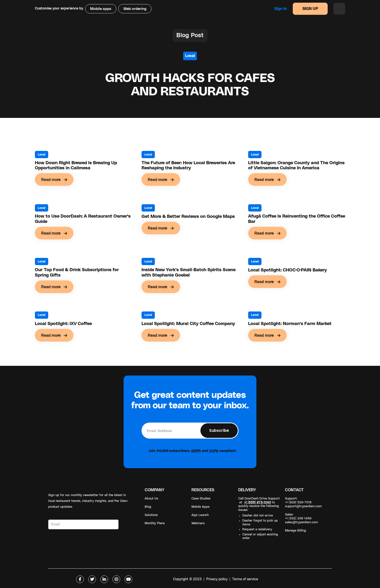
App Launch (200, 515)
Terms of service (245, 579)
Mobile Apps (201, 507)
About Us (151, 499)
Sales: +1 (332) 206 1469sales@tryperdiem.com (301, 519)
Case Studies (201, 499)
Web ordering (135, 9)
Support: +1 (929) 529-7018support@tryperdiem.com (303, 502)
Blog (148, 507)
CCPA (214, 451)
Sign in (281, 9)
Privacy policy (217, 579)
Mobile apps (101, 9)
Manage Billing (296, 531)
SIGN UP (310, 9)
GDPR (196, 451)
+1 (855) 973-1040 (257, 502)
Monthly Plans (155, 523)
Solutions (151, 515)
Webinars (198, 523)
